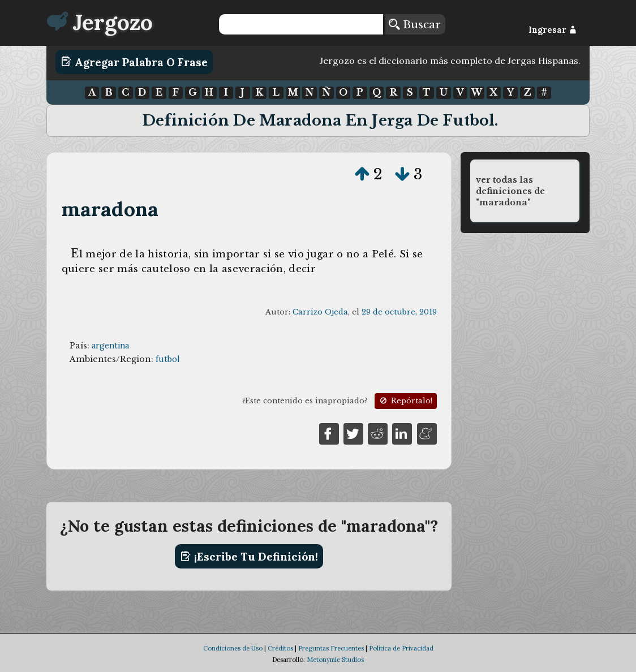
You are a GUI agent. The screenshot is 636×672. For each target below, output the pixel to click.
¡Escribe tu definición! (249, 557)
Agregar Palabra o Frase (134, 62)
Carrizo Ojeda (320, 312)
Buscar (415, 24)
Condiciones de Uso (233, 648)
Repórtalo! (405, 401)
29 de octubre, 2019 (399, 312)
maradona (110, 209)
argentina (110, 346)
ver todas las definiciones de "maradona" (510, 191)
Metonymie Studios (335, 660)
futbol (167, 359)
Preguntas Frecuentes (331, 648)
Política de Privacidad (401, 648)
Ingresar (553, 30)
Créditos (280, 648)
